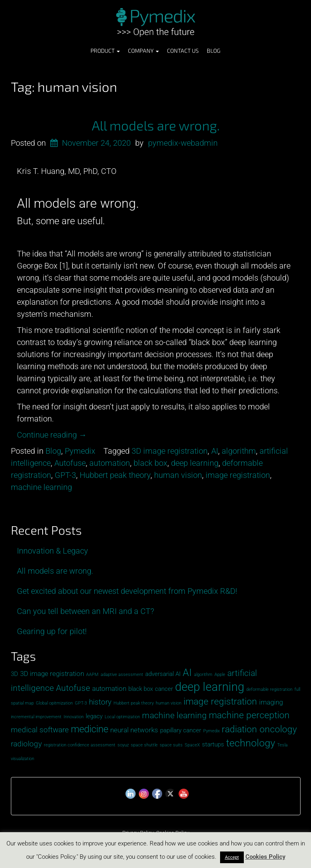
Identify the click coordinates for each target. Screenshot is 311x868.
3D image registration (170, 451)
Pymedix (80, 451)
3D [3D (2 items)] (14, 674)
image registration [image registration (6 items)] (220, 702)
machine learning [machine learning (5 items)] (174, 715)
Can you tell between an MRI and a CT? (85, 611)
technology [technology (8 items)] (251, 743)
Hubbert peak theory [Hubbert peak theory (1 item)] (134, 703)
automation (110, 463)
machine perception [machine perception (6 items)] (249, 715)
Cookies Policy (265, 857)
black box (150, 463)
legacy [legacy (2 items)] (94, 716)
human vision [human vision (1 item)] (169, 703)
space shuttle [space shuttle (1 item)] (144, 745)
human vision (178, 475)
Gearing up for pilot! (52, 631)
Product (105, 51)
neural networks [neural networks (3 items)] (134, 730)
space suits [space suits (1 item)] (171, 745)
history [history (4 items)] (100, 702)
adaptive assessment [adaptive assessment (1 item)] (122, 675)
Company (143, 51)
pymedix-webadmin (183, 143)
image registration (238, 475)
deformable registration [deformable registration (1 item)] (269, 689)
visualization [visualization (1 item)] (23, 759)
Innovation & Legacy (53, 551)
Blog (214, 51)
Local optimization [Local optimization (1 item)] (122, 717)
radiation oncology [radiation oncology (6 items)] (259, 729)
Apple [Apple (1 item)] (220, 675)
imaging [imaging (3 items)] (271, 702)
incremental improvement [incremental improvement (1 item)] (36, 717)
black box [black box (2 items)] (141, 689)
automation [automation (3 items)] (109, 688)
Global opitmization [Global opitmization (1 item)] (54, 703)
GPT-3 (65, 475)
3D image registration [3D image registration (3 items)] (52, 674)
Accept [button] (232, 857)
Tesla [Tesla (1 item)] (282, 745)
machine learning (41, 487)
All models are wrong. (156, 125)
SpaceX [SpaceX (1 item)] (192, 745)
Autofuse (70, 463)
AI (215, 451)
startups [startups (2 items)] (213, 744)
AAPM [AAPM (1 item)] (92, 675)
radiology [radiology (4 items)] (26, 744)
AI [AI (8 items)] (187, 673)
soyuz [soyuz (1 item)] (123, 745)
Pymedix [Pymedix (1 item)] (211, 731)
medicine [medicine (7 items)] (90, 729)
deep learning (195, 463)
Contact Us (183, 51)
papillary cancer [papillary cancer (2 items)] (181, 730)
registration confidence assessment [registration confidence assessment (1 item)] (80, 745)
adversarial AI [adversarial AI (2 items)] (163, 674)
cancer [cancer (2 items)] (164, 689)
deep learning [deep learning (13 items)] (210, 687)
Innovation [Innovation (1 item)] (74, 717)
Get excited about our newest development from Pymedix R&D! (127, 591)
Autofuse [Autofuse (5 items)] (73, 688)
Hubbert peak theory (115, 475)
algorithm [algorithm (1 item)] (203, 675)
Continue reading (52, 435)
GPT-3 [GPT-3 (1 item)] (81, 703)
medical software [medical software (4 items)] (40, 730)
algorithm (239, 451)
